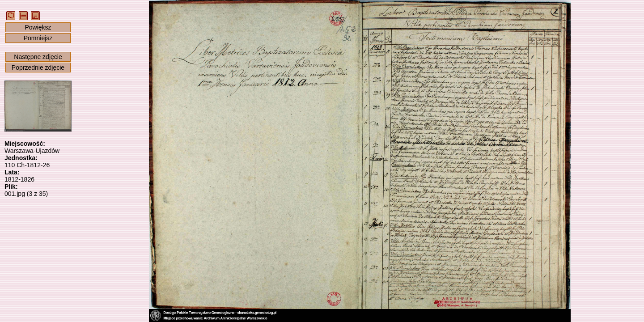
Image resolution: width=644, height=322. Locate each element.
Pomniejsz (38, 38)
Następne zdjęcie (38, 57)
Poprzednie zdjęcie (38, 68)
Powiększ (38, 27)
